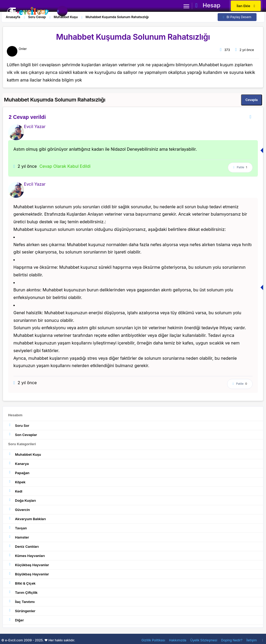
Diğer (16, 620)
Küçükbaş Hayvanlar (29, 565)
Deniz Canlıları (23, 546)
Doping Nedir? (232, 640)
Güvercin (19, 509)
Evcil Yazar (35, 126)
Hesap (208, 5)
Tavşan (17, 528)
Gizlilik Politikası (153, 640)
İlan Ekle (246, 6)
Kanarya (18, 463)
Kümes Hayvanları (27, 556)
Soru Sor (19, 425)
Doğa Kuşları (22, 500)
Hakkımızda (178, 640)
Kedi (15, 491)
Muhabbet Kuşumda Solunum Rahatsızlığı (133, 37)
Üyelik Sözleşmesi (204, 640)
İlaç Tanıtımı (21, 602)
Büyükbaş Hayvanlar (29, 574)
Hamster (19, 537)
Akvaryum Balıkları (27, 519)
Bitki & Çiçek (22, 583)
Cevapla (252, 100)
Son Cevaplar (23, 435)
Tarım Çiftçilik (23, 592)
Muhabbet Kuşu (25, 454)
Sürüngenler (22, 611)
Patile (240, 168)
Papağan (19, 473)
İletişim (252, 640)
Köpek (17, 482)
